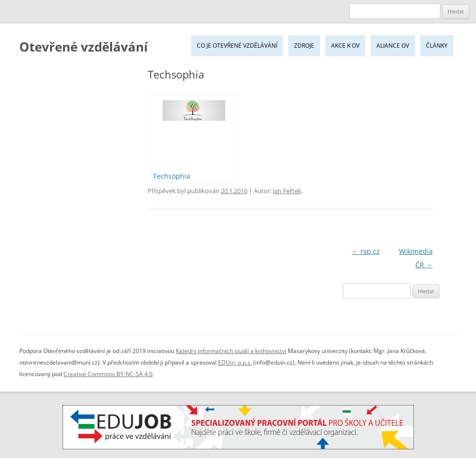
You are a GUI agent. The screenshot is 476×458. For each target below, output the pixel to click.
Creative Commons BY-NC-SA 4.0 (108, 374)
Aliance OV (393, 46)
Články (437, 46)
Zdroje (304, 46)
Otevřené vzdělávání (84, 47)
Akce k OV (345, 46)
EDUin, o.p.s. (235, 362)
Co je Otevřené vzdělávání (237, 46)
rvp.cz (366, 251)
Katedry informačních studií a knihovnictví (231, 351)
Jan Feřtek (287, 191)
